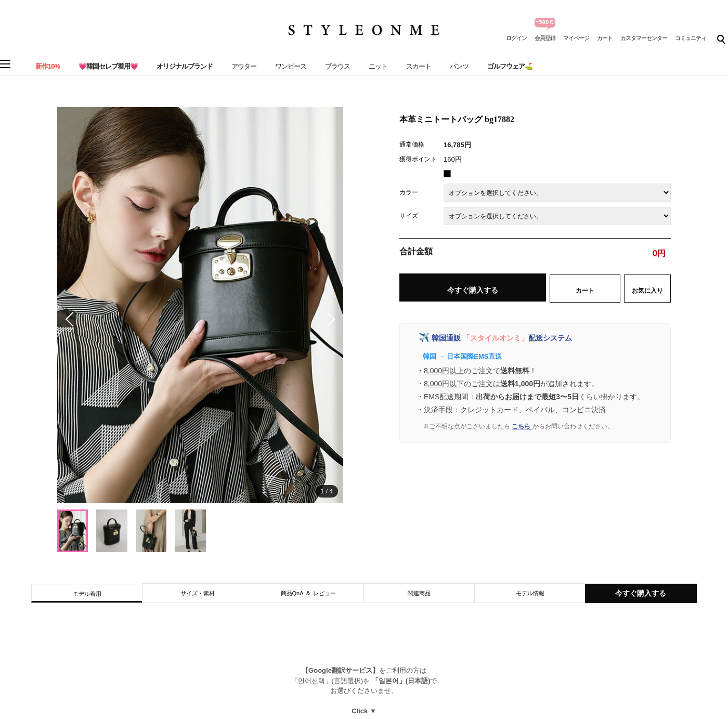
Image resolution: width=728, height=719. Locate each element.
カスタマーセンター (644, 38)
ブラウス (337, 66)
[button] (328, 319)
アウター (244, 66)
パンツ (459, 66)
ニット (378, 66)
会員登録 (545, 38)
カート (605, 38)
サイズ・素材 (198, 593)
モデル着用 (87, 594)
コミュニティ (691, 38)
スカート (419, 66)
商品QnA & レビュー (309, 593)
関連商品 (419, 593)
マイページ (576, 38)
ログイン (516, 38)
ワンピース (291, 66)
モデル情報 (530, 593)
